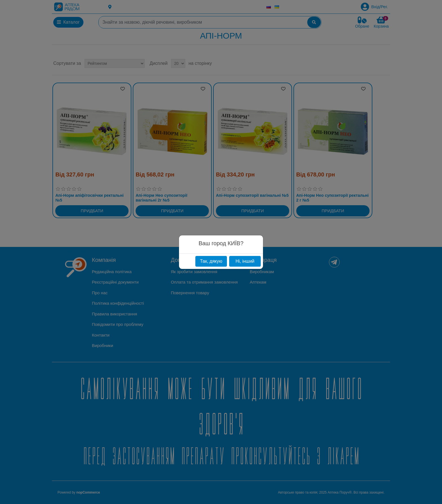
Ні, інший (245, 261)
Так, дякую (211, 261)
